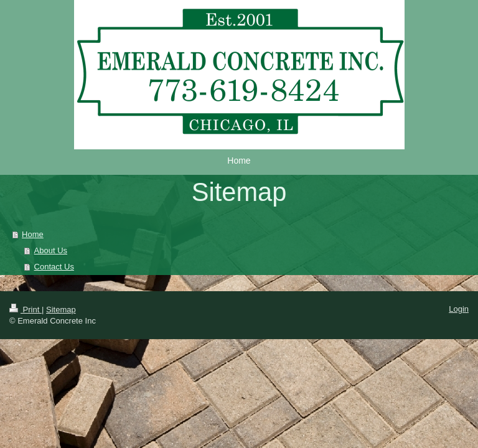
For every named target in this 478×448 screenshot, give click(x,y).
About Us (51, 250)
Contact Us (54, 267)
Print (26, 310)
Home (33, 234)
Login (459, 309)
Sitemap (61, 310)
